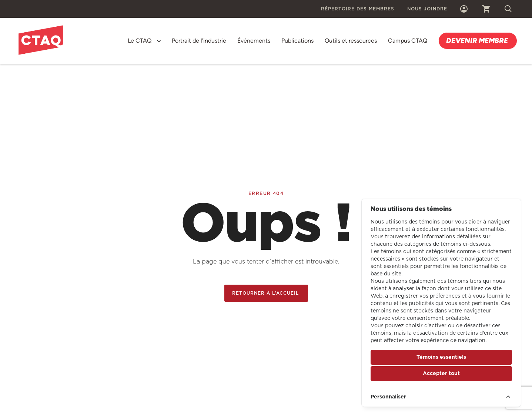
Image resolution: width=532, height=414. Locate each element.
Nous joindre (427, 9)
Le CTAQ (140, 41)
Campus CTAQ (408, 41)
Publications (297, 41)
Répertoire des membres (358, 9)
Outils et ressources (351, 41)
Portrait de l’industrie (199, 41)
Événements (254, 41)
